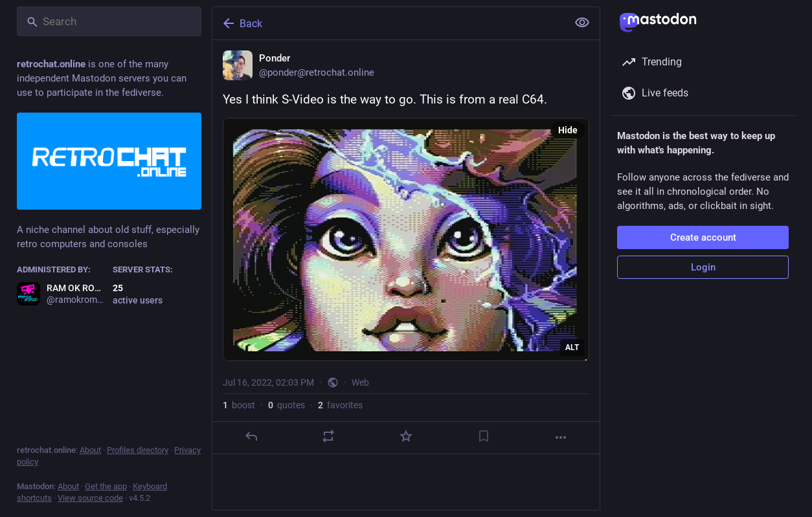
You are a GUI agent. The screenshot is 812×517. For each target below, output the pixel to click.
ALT (572, 347)
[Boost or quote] (328, 436)
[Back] (389, 23)
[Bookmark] (484, 436)
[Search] (109, 21)
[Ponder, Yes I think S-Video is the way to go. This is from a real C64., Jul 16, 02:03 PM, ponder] (406, 247)
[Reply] (251, 436)
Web (360, 382)
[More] (561, 437)
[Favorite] (406, 436)
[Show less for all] (582, 23)
